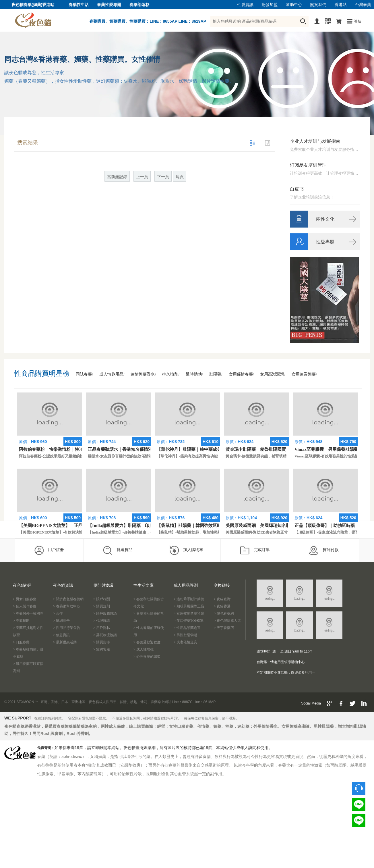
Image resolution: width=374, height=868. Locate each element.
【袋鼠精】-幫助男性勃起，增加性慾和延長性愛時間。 (202, 532)
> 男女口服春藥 (25, 599)
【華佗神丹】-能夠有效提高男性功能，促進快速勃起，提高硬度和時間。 (217, 456)
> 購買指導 (102, 642)
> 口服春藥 (21, 642)
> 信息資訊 (61, 635)
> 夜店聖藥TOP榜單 (189, 621)
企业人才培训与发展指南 (315, 141)
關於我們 (318, 5)
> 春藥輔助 (21, 621)
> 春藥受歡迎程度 (147, 642)
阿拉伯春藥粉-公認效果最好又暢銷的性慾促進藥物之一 (64, 456)
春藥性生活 (79, 5)
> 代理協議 (102, 621)
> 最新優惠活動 (65, 642)
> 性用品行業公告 (67, 628)
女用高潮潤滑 (272, 374)
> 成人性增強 (144, 649)
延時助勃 (194, 374)
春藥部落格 (139, 5)
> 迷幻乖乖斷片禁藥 (189, 599)
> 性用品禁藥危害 (187, 628)
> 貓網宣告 (61, 621)
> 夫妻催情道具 (185, 642)
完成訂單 (255, 550)
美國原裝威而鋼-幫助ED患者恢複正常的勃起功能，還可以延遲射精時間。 (287, 532)
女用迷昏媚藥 (304, 374)
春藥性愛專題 (109, 5)
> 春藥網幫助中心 (67, 606)
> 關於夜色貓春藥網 (68, 599)
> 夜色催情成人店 (227, 621)
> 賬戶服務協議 (105, 613)
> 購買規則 (102, 606)
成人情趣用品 (111, 374)
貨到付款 (324, 550)
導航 (358, 21)
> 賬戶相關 (102, 599)
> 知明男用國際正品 (189, 606)
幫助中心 (294, 5)
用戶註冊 (49, 550)
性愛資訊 (245, 5)
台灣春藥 (363, 5)
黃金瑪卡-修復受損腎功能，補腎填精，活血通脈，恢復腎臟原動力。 (282, 456)
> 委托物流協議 (105, 635)
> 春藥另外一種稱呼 (28, 613)
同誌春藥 (84, 374)
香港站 (341, 5)
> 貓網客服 (102, 649)
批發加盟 (270, 5)
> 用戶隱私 (102, 628)
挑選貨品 (118, 550)
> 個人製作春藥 (25, 606)
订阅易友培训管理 (308, 165)
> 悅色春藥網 (224, 613)
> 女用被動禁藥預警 (189, 613)
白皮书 (297, 189)
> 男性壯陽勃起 (185, 635)
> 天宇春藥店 (224, 628)
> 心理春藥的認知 (147, 657)
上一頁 (142, 177)
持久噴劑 (170, 374)
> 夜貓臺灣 (222, 599)
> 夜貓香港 (222, 606)
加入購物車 (186, 550)
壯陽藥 (215, 374)
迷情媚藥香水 (143, 374)
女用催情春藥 (241, 374)
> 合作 (58, 613)
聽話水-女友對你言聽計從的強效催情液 (120, 456)
